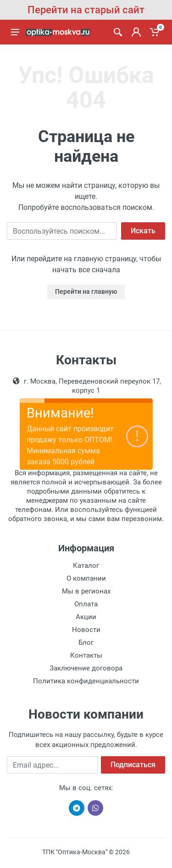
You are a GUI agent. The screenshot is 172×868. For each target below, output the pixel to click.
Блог (86, 643)
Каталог (86, 566)
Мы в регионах (86, 591)
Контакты (86, 655)
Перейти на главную (86, 291)
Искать (143, 231)
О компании (86, 578)
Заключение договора (86, 668)
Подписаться (133, 765)
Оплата (86, 604)
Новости (86, 630)
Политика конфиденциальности (86, 681)
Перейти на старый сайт (86, 10)
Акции (86, 617)
